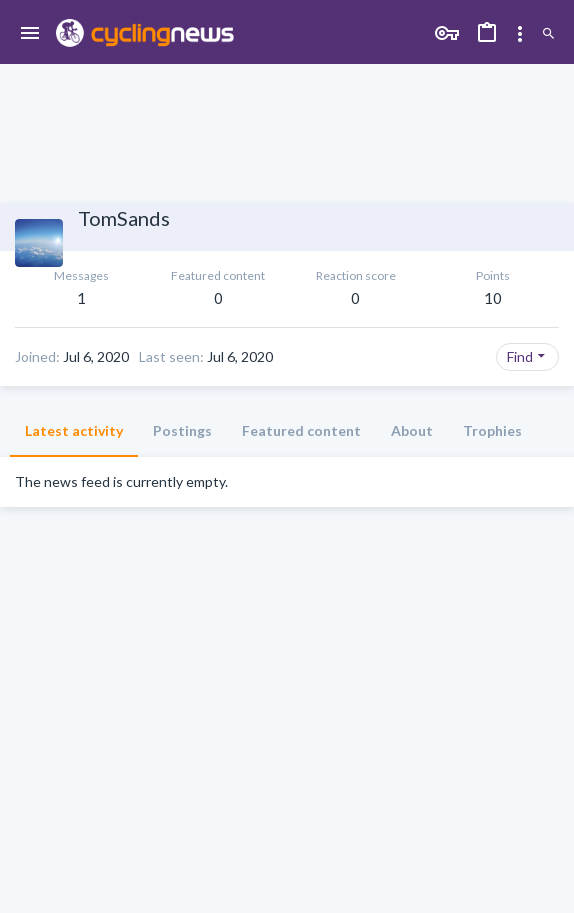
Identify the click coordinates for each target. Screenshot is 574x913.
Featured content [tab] (301, 430)
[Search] (548, 34)
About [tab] (412, 430)
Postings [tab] (182, 430)
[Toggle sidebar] (520, 34)
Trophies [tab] (492, 430)
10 (493, 298)
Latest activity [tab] (74, 430)
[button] (30, 34)
